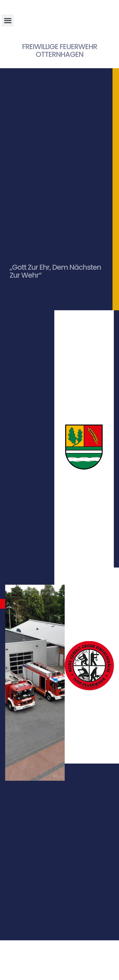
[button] (8, 20)
